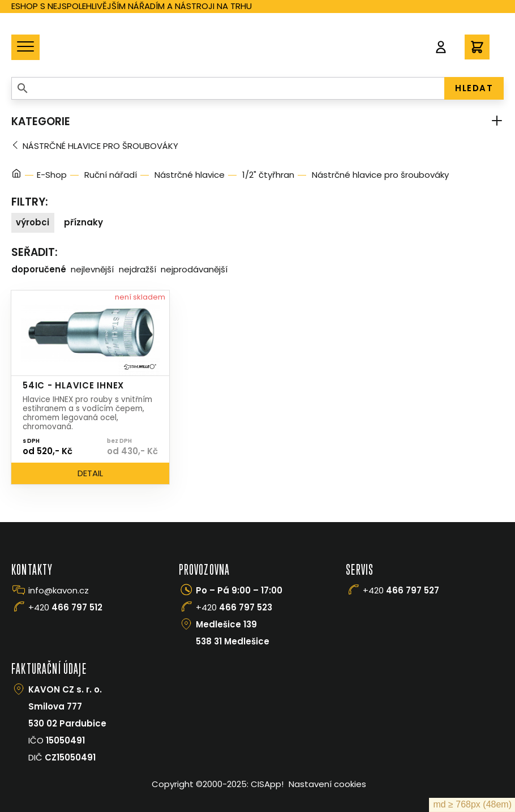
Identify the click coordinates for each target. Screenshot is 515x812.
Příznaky (83, 222)
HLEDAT (474, 88)
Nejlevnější (92, 269)
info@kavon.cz (59, 590)
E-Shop (52, 175)
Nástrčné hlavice (190, 175)
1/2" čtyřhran (268, 175)
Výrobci (33, 222)
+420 (65, 607)
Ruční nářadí (111, 175)
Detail (90, 473)
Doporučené (39, 269)
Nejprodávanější (194, 269)
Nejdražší (138, 269)
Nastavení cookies (327, 784)
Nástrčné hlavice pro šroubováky (100, 146)
